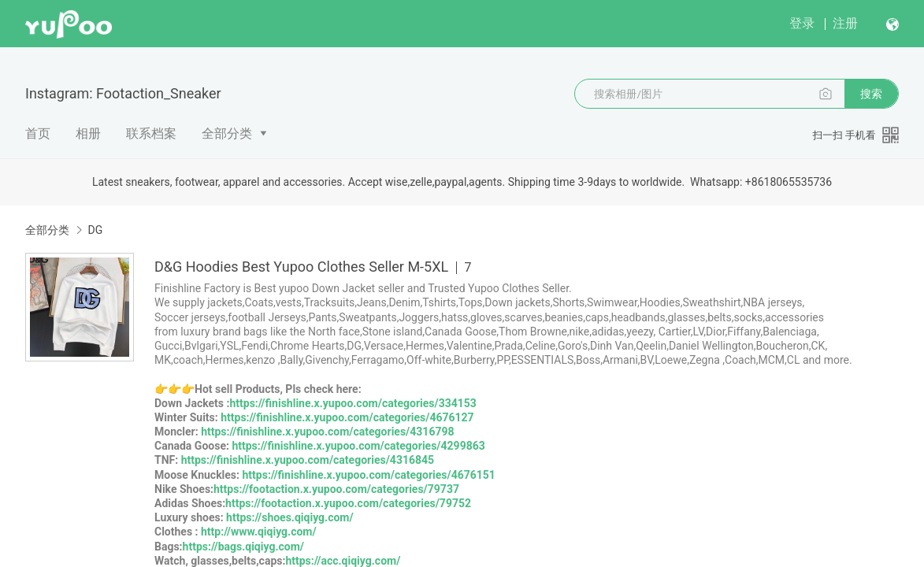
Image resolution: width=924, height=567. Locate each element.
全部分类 (227, 133)
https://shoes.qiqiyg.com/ (290, 517)
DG (95, 230)
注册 (845, 23)
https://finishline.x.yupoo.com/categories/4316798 (327, 432)
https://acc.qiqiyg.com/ (343, 561)
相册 (88, 133)
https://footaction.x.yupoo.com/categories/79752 (348, 503)
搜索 (871, 94)
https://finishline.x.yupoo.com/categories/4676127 (347, 417)
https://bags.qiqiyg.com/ (243, 547)
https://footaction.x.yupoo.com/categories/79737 (336, 489)
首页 (38, 133)
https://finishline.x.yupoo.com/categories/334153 (353, 403)
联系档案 (151, 133)
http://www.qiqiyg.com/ (259, 532)
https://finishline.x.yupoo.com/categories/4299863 (358, 446)
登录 (802, 23)
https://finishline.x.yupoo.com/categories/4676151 (369, 475)
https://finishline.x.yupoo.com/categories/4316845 (308, 460)
